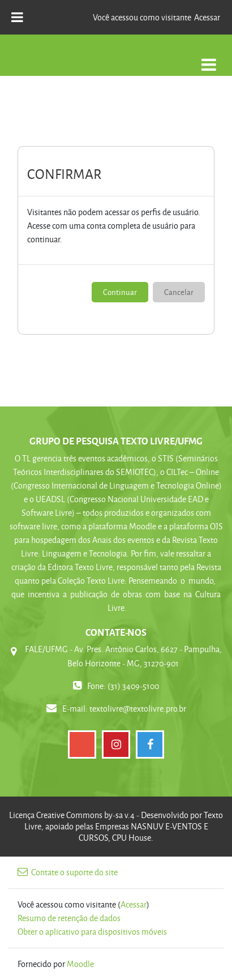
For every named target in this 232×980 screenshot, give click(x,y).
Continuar (120, 292)
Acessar (207, 17)
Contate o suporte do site (68, 872)
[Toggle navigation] (209, 59)
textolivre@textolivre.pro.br (138, 709)
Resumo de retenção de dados (69, 918)
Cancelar (179, 292)
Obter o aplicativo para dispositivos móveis (92, 932)
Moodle (80, 964)
